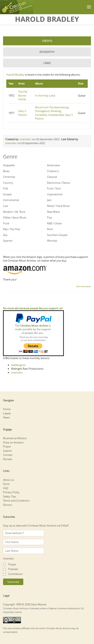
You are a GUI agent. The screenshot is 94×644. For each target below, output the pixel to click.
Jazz (49, 200)
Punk (6, 223)
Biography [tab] (47, 52)
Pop (49, 217)
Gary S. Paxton (23, 113)
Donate (7, 459)
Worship (52, 241)
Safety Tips (10, 496)
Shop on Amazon (13, 442)
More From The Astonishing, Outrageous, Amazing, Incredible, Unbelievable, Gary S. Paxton (54, 113)
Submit (7, 451)
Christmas (9, 177)
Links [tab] (47, 63)
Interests (8, 558)
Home (7, 409)
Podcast (13, 569)
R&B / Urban (54, 223)
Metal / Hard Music (58, 206)
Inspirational (55, 194)
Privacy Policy (11, 492)
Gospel (7, 194)
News (6, 417)
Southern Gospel (57, 235)
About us (9, 480)
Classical (52, 177)
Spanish (8, 241)
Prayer (7, 446)
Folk (6, 188)
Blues (6, 171)
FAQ (6, 488)
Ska (5, 235)
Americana (53, 165)
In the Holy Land (45, 96)
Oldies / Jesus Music (15, 217)
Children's (53, 171)
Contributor (15, 574)
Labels (7, 413)
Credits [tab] (47, 41)
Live (5, 206)
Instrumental (11, 200)
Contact (8, 455)
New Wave (53, 212)
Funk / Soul (54, 188)
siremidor (25, 139)
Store (6, 484)
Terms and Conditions (16, 501)
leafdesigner (18, 365)
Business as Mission (15, 438)
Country (8, 183)
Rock (50, 229)
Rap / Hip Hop (12, 229)
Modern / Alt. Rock (14, 212)
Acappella (9, 165)
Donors (7, 505)
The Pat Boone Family (23, 95)
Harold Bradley (15, 75)
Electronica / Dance (58, 183)
